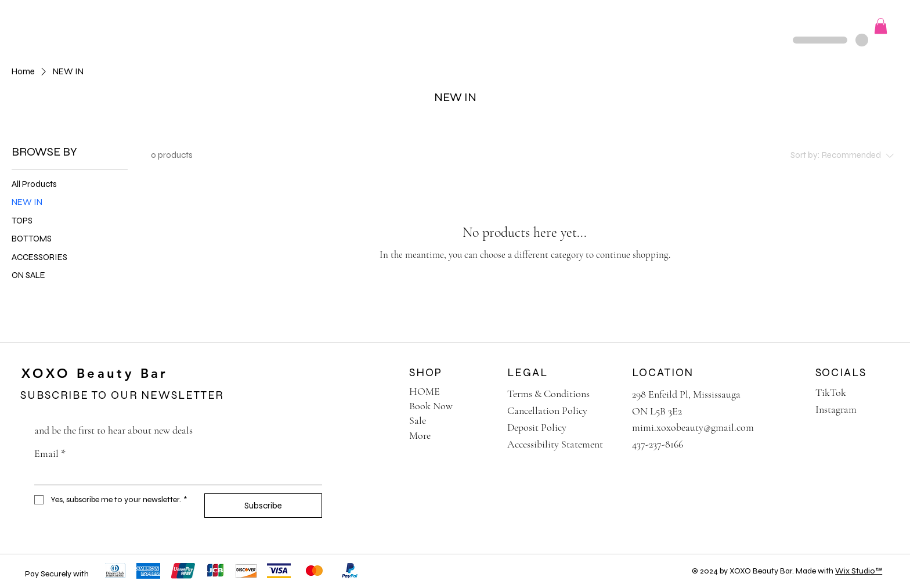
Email (50, 454)
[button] (159, 26)
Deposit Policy (537, 427)
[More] (483, 436)
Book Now (431, 406)
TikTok (831, 392)
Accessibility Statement (555, 444)
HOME (425, 391)
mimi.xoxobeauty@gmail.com (693, 427)
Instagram (836, 409)
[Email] (175, 475)
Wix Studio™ (859, 571)
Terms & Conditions (548, 394)
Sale (418, 420)
